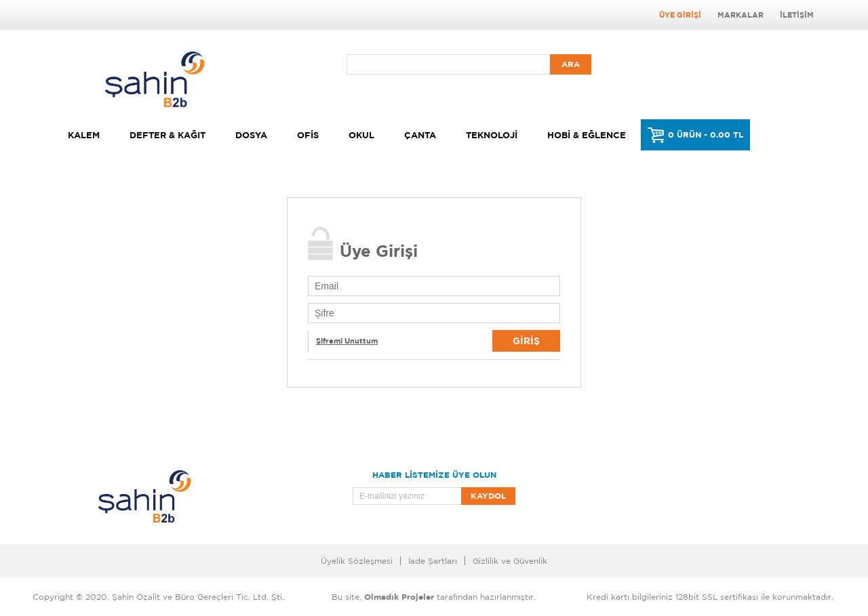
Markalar (741, 15)
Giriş (526, 341)
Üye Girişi (680, 15)
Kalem (84, 135)
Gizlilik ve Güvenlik (510, 561)
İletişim (797, 15)
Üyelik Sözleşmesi (357, 561)
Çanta (420, 135)
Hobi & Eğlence (587, 135)
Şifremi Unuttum (347, 341)
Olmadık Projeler (399, 597)
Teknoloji (492, 135)
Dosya (251, 135)
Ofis (308, 135)
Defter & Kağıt (167, 135)
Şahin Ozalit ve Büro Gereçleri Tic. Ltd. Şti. (198, 597)
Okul (361, 135)
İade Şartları (433, 561)
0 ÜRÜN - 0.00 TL (706, 135)
